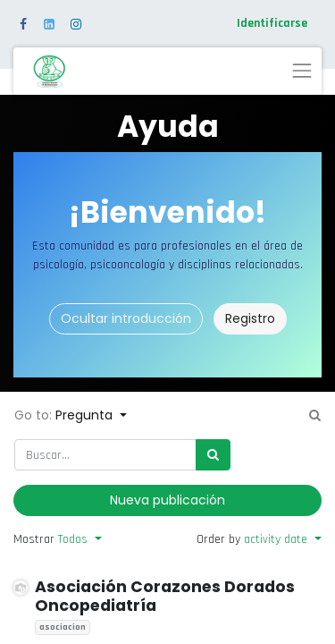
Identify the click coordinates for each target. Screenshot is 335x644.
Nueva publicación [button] (167, 500)
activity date (277, 539)
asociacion (63, 627)
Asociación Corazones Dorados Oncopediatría (165, 596)
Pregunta (86, 415)
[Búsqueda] (213, 455)
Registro (250, 318)
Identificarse (272, 23)
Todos (75, 539)
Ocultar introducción (126, 318)
